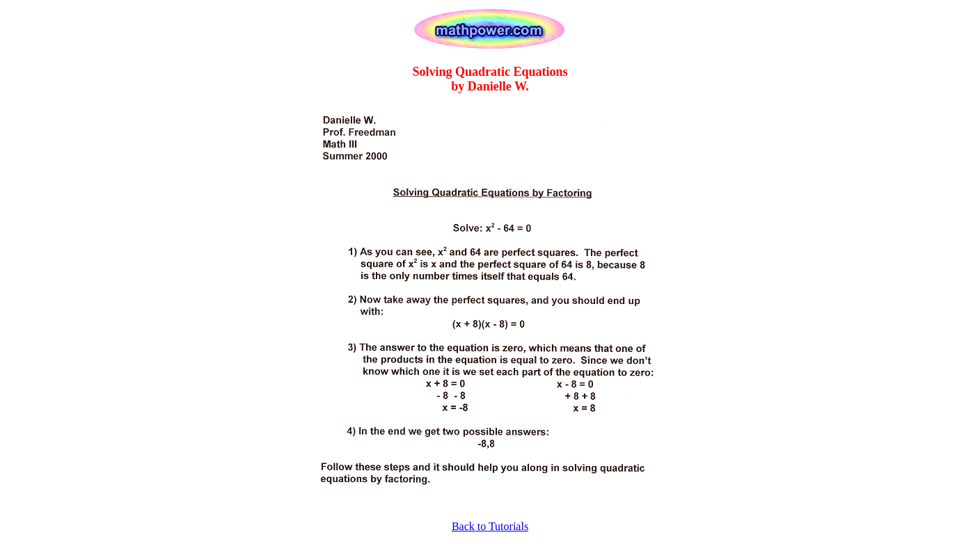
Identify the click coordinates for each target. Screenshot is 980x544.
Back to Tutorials (490, 526)
